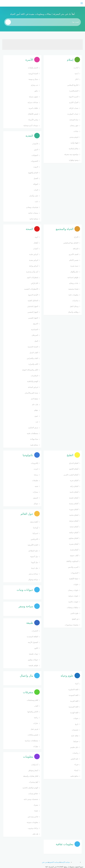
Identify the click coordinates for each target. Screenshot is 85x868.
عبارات (36, 723)
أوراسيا (36, 528)
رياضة (36, 718)
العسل (36, 178)
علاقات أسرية (33, 108)
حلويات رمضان (73, 590)
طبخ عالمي (74, 613)
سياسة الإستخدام (64, 862)
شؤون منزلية (34, 97)
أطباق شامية (74, 515)
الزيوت (36, 167)
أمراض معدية (34, 260)
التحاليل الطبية (33, 300)
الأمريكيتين (34, 539)
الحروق (36, 324)
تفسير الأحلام (74, 260)
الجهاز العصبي (33, 318)
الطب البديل (34, 353)
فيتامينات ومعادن (32, 207)
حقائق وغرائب (33, 793)
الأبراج (76, 237)
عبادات (76, 131)
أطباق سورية (74, 509)
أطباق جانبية (74, 492)
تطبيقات (35, 480)
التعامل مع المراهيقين (71, 243)
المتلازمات (34, 376)
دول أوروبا (35, 562)
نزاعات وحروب (33, 828)
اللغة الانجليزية (73, 689)
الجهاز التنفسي (33, 312)
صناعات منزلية (33, 102)
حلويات (76, 584)
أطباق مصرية (74, 544)
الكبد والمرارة (33, 364)
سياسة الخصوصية (53, 862)
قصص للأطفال (33, 114)
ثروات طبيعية (33, 654)
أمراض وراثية (34, 266)
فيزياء (76, 764)
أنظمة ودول (34, 522)
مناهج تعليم (74, 776)
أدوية (36, 237)
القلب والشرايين (32, 358)
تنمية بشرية (74, 266)
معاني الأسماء (33, 120)
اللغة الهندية (74, 713)
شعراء (36, 805)
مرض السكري (33, 428)
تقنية (36, 486)
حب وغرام (35, 85)
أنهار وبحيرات (33, 782)
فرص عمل (34, 729)
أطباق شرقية (74, 521)
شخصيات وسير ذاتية (31, 799)
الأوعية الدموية (33, 295)
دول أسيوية (34, 556)
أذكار (77, 79)
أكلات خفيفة (74, 556)
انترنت (36, 469)
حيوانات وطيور (33, 660)
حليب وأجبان (34, 196)
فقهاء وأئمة (74, 143)
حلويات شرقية (73, 596)
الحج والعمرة (74, 91)
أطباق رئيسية (74, 504)
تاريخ (77, 724)
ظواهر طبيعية (33, 665)
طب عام (35, 404)
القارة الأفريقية (33, 545)
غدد (37, 422)
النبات (36, 190)
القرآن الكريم (74, 102)
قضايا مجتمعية (73, 289)
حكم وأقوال (74, 272)
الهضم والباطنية (33, 381)
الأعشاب (35, 144)
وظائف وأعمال (73, 312)
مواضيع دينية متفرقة (71, 154)
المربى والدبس (73, 567)
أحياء (77, 684)
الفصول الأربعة (33, 642)
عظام (36, 410)
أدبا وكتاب (35, 765)
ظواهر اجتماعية (73, 277)
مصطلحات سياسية (31, 741)
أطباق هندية (74, 550)
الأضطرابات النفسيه (31, 289)
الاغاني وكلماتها (33, 712)
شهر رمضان (74, 125)
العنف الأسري (74, 254)
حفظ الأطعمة (74, 579)
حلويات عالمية (73, 602)
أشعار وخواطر (33, 770)
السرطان (35, 335)
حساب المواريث (73, 114)
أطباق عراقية (74, 532)
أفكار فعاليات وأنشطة (31, 776)
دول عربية (35, 568)
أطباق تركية (74, 486)
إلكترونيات (34, 463)
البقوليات (35, 155)
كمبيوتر (36, 498)
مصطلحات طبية (32, 433)
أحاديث (76, 68)
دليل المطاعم (33, 551)
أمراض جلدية (34, 254)
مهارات (36, 746)
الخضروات (34, 161)
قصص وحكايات (33, 735)
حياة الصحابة (74, 120)
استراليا (35, 533)
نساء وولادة (34, 439)
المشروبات (75, 573)
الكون (36, 648)
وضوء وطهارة (74, 160)
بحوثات (76, 718)
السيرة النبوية (74, 97)
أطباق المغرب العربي (71, 475)
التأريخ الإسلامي (73, 85)
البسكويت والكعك (72, 561)
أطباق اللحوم (74, 469)
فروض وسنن (74, 137)
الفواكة (36, 184)
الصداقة (76, 249)
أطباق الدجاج (74, 463)
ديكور (36, 91)
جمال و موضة (33, 79)
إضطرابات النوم (33, 277)
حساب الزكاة (74, 108)
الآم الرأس (34, 283)
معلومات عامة (73, 295)
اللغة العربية (74, 701)
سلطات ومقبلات (73, 607)
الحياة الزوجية (33, 74)
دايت (36, 201)
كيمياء (76, 770)
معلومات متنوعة (32, 822)
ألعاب (36, 706)
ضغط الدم (35, 399)
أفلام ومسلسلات (32, 700)
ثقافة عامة (75, 736)
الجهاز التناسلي (33, 306)
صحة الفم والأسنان (31, 393)
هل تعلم (35, 834)
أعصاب (36, 249)
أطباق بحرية (74, 480)
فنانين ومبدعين (33, 817)
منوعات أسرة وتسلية (31, 125)
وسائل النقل (74, 306)
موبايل (36, 504)
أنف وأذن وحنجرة (32, 272)
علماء (36, 811)
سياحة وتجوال (33, 579)
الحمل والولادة (33, 68)
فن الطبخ (75, 619)
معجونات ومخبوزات (72, 625)
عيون (36, 416)
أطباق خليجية (74, 498)
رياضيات (75, 753)
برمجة (36, 475)
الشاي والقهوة (33, 173)
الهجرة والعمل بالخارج (30, 788)
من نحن (45, 862)
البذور (36, 150)
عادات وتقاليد (74, 283)
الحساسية (35, 329)
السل (36, 341)
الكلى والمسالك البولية (30, 370)
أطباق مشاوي (74, 538)
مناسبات (75, 300)
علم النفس (75, 759)
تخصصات (75, 730)
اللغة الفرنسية (73, 707)
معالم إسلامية (74, 149)
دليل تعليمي (74, 747)
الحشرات (35, 631)
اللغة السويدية (74, 695)
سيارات (35, 492)
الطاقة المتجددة (32, 637)
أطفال (36, 243)
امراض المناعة (33, 387)
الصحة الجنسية (33, 347)
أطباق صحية (74, 527)
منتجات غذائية (33, 213)
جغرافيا (76, 741)
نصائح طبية (34, 445)
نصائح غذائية (34, 219)
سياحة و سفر (33, 574)
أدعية (77, 74)
